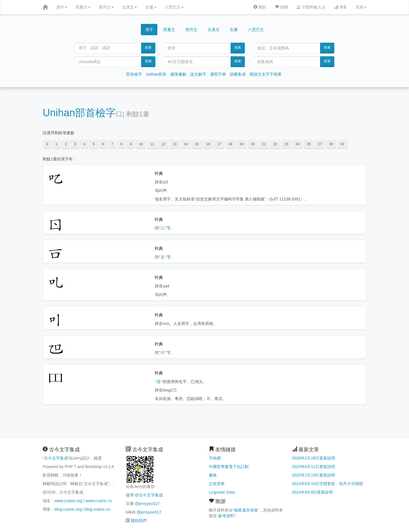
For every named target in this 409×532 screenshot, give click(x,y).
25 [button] (309, 144)
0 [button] (47, 144)
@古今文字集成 (149, 495)
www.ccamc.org (68, 501)
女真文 (130, 7)
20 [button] (253, 144)
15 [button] (197, 144)
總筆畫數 (178, 74)
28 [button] (331, 144)
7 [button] (112, 144)
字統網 (215, 458)
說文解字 (198, 74)
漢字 (62, 7)
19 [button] (242, 144)
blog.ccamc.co (97, 509)
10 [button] (141, 144)
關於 (260, 7)
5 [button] (94, 144)
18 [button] (230, 144)
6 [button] (103, 144)
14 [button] (186, 144)
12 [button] (163, 144)
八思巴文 (174, 7)
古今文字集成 (56, 458)
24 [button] (298, 144)
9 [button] (131, 144)
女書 (151, 7)
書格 (213, 475)
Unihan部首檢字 (79, 113)
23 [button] (286, 144)
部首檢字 (134, 74)
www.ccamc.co (99, 501)
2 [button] (66, 144)
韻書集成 (238, 74)
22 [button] (275, 144)
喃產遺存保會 (246, 510)
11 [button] (152, 144)
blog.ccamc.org (68, 509)
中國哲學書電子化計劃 (229, 467)
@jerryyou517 (147, 504)
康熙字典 (218, 74)
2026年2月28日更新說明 (314, 458)
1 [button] (57, 144)
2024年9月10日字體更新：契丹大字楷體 (328, 484)
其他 (361, 7)
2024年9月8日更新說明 (313, 492)
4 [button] (84, 144)
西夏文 (83, 7)
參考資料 (226, 516)
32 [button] (342, 144)
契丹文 (106, 7)
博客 (341, 7)
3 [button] (75, 144)
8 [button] (122, 144)
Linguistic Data (222, 492)
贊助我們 (139, 521)
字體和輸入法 (311, 7)
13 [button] (175, 144)
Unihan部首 (156, 74)
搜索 (148, 47)
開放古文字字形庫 (266, 74)
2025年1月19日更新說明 (314, 475)
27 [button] (320, 144)
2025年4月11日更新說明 (314, 467)
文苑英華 (217, 484)
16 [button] (208, 144)
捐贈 (281, 7)
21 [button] (264, 144)
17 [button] (219, 144)
